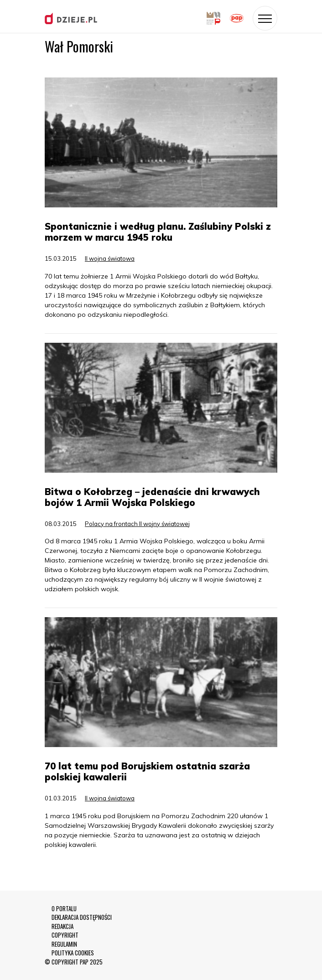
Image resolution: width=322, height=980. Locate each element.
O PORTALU (64, 909)
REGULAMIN (64, 944)
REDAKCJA (62, 926)
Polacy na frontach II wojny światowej (137, 524)
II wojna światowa (110, 258)
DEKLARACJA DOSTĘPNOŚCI (82, 917)
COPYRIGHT (65, 935)
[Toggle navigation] (265, 18)
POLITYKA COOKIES (73, 953)
